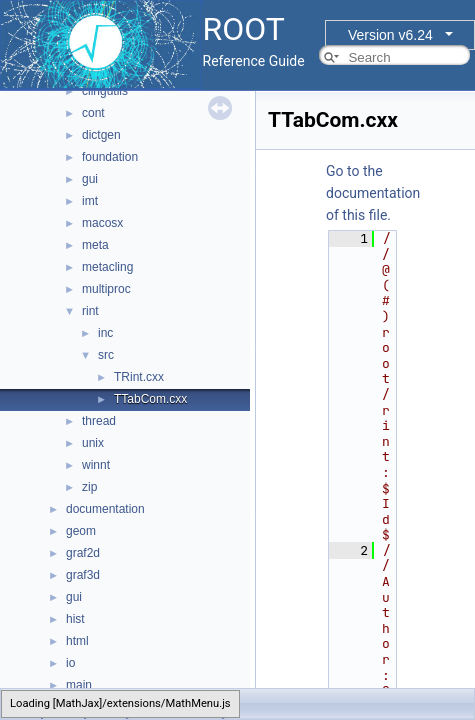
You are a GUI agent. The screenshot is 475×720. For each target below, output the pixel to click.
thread (99, 421)
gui (90, 179)
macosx (102, 223)
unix (93, 443)
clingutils (105, 91)
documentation (105, 509)
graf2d (83, 553)
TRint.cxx (139, 377)
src (106, 355)
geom (81, 531)
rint (90, 311)
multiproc (106, 289)
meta (95, 245)
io (70, 663)
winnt (96, 465)
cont (93, 113)
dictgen (101, 135)
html (77, 641)
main (79, 685)
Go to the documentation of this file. (373, 193)
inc (105, 333)
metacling (107, 267)
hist (75, 619)
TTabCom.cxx (150, 399)
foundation (110, 157)
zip (89, 487)
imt (90, 201)
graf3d (83, 575)
